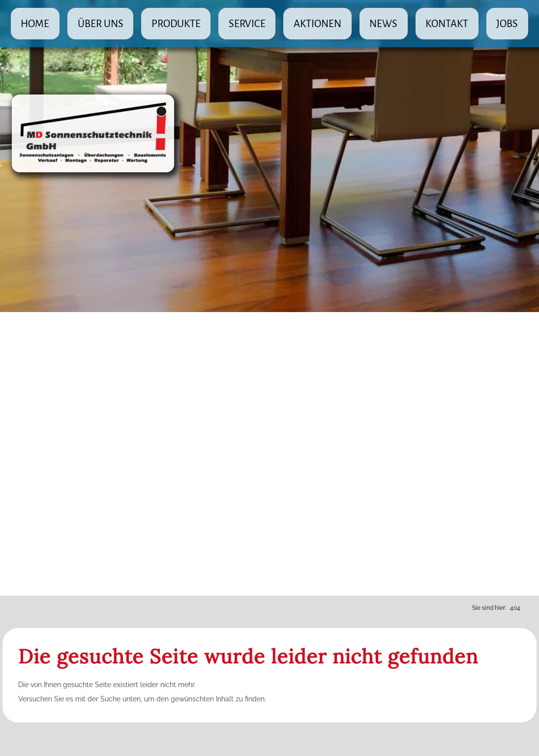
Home (35, 24)
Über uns (101, 24)
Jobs (507, 24)
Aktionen (317, 24)
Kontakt (447, 24)
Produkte (176, 24)
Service (247, 24)
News (383, 24)
